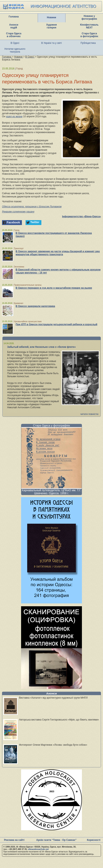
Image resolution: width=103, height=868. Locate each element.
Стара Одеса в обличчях (14, 35)
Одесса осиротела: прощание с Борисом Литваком (32, 207)
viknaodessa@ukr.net (38, 849)
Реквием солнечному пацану (18, 212)
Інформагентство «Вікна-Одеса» (82, 216)
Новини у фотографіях (89, 17)
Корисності (94, 840)
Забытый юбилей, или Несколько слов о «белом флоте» (42, 347)
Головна (14, 17)
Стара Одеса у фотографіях (52, 425)
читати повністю (89, 414)
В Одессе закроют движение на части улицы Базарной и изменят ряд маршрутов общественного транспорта (58, 253)
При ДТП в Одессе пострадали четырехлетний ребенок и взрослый (56, 324)
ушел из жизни (14, 116)
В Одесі (15, 43)
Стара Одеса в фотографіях (89, 35)
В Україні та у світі (52, 43)
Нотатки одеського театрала (15, 50)
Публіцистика (88, 43)
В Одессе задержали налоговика (35, 306)
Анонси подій (14, 26)
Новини (51, 17)
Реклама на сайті (14, 840)
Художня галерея (51, 26)
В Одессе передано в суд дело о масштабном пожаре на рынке (54, 288)
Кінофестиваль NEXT (89, 26)
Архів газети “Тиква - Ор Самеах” (56, 840)
